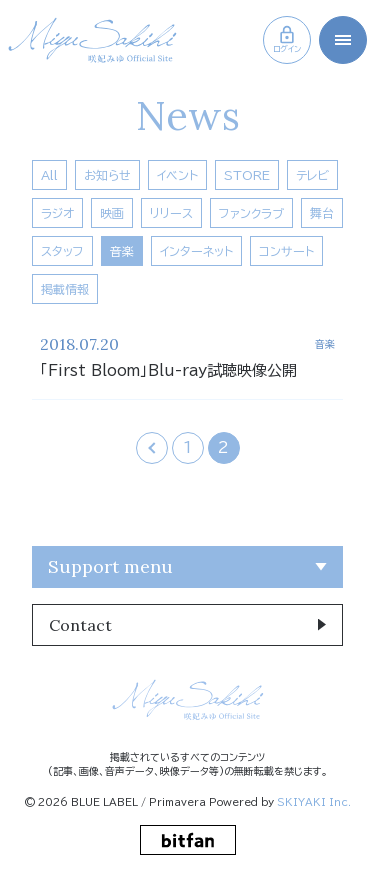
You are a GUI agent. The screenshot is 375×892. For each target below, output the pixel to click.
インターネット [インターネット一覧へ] (196, 251)
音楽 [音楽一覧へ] (122, 251)
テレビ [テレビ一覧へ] (312, 175)
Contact (80, 625)
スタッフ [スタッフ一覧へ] (62, 251)
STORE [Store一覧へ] (247, 175)
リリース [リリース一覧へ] (171, 213)
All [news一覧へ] (49, 175)
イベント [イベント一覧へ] (177, 175)
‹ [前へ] (151, 447)
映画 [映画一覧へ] (112, 213)
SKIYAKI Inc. (314, 802)
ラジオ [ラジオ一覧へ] (57, 213)
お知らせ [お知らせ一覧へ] (107, 175)
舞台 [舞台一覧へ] (322, 213)
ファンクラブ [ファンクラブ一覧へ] (251, 213)
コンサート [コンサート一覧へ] (286, 251)
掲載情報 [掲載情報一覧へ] (65, 289)
